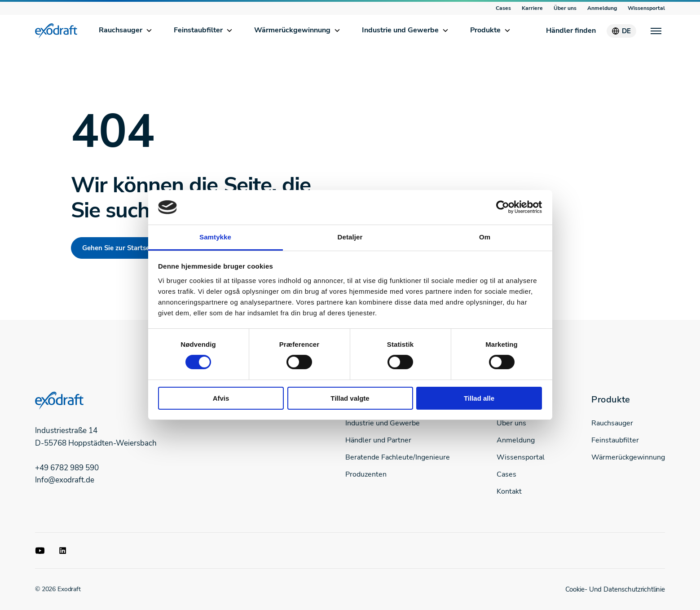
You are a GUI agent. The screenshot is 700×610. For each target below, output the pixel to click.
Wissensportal (646, 8)
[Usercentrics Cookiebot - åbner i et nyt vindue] (503, 207)
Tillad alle (479, 398)
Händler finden (571, 31)
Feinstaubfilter (198, 30)
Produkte (485, 30)
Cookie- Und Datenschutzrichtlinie (615, 589)
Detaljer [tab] (350, 237)
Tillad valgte (350, 398)
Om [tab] (485, 237)
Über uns (565, 8)
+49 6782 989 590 (67, 468)
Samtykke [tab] (215, 237)
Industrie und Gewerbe (400, 30)
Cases (503, 8)
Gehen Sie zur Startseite (120, 248)
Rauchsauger (121, 30)
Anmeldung (602, 8)
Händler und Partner (378, 440)
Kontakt (509, 491)
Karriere (532, 8)
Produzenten (366, 474)
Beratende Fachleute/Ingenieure (398, 457)
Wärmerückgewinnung (292, 30)
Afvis (221, 398)
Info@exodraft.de (65, 480)
